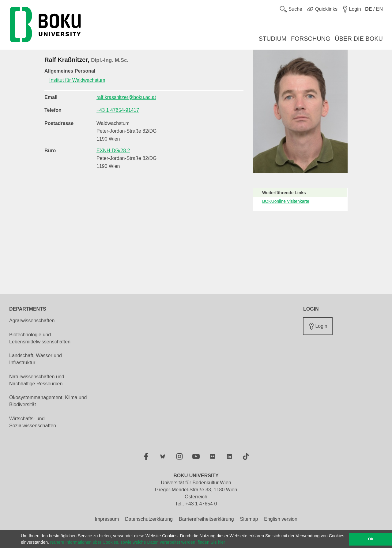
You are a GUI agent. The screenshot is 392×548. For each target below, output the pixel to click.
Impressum (107, 519)
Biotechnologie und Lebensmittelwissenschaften (40, 338)
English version (281, 519)
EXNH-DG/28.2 (113, 151)
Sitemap (249, 519)
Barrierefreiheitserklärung (206, 519)
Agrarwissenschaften (32, 321)
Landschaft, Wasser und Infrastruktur (36, 359)
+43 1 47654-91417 (118, 110)
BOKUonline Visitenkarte (286, 201)
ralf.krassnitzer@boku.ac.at (126, 97)
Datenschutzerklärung (149, 519)
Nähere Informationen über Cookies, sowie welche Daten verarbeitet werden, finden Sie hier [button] (138, 542)
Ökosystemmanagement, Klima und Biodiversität (48, 401)
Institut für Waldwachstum (77, 80)
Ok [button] (371, 539)
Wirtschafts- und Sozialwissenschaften (33, 422)
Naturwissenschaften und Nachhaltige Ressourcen (37, 380)
